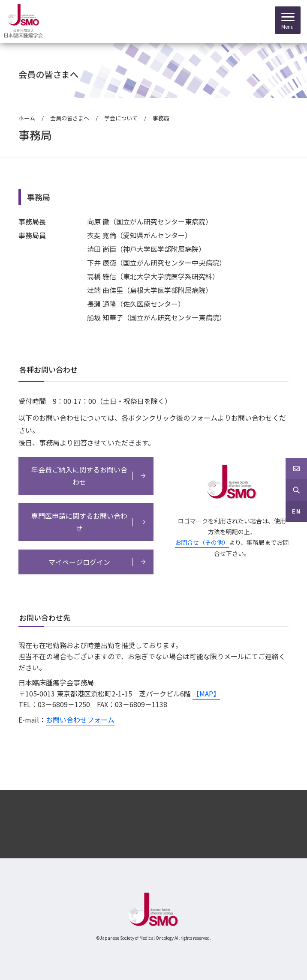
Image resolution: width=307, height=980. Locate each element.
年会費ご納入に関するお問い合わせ (79, 476)
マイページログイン (79, 562)
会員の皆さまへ (70, 118)
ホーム (27, 118)
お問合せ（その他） (202, 542)
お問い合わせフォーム (80, 720)
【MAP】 (206, 693)
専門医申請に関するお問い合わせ (79, 522)
